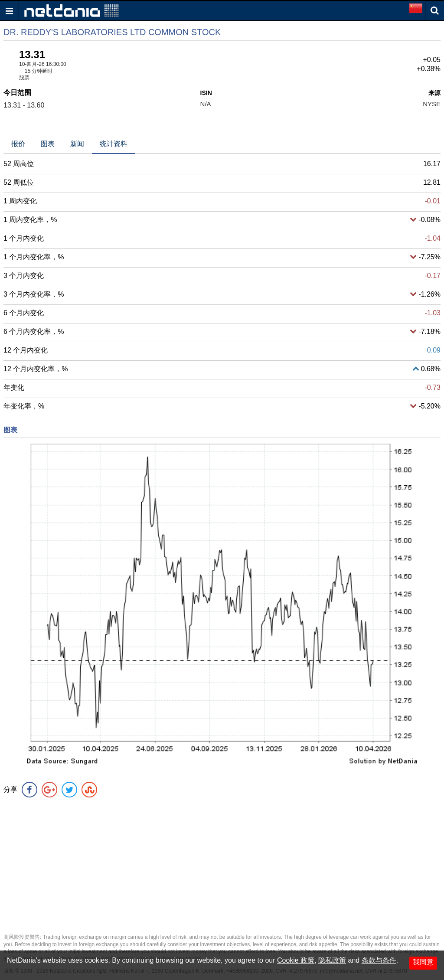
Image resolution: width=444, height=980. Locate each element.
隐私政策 (332, 960)
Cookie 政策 (296, 960)
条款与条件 (379, 960)
